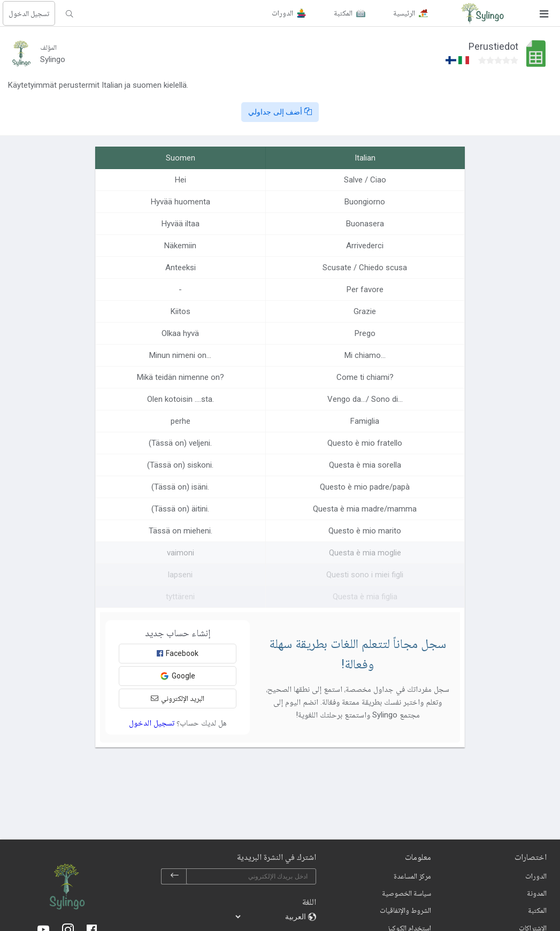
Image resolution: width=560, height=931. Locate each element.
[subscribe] (174, 876)
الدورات (536, 876)
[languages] (271, 917)
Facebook (178, 653)
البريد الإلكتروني (178, 698)
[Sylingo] (482, 13)
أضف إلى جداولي (280, 112)
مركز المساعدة (412, 876)
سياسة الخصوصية (406, 893)
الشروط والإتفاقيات (405, 910)
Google (178, 676)
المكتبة (537, 910)
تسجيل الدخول (29, 13)
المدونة (537, 893)
